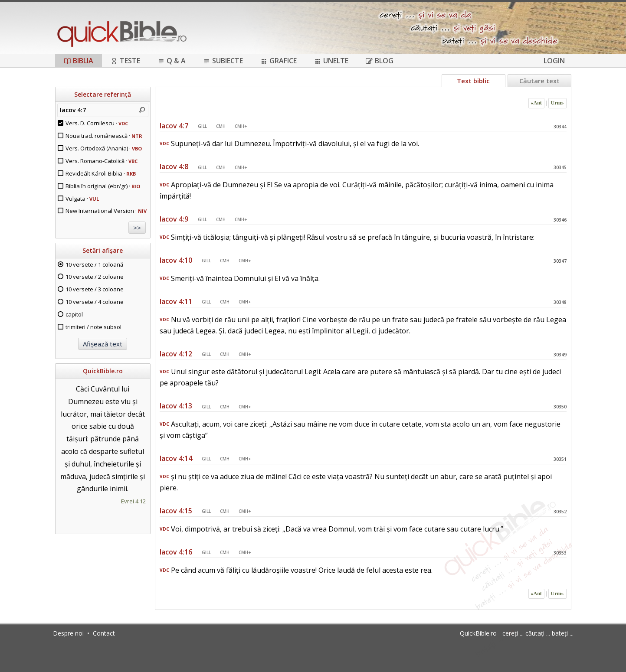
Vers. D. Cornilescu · (97, 123)
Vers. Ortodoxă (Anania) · (104, 148)
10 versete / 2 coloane (95, 277)
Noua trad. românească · (104, 136)
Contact (104, 633)
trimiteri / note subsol (93, 327)
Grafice (279, 61)
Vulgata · (82, 199)
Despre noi (68, 633)
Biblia (79, 61)
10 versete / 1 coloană (94, 264)
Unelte (331, 61)
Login (554, 61)
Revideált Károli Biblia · (101, 173)
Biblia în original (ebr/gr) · (103, 186)
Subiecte (223, 61)
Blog (380, 61)
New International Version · (106, 211)
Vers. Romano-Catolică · (102, 161)
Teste (125, 61)
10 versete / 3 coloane (95, 289)
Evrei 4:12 (133, 501)
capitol (74, 314)
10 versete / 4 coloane (95, 302)
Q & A (172, 61)
